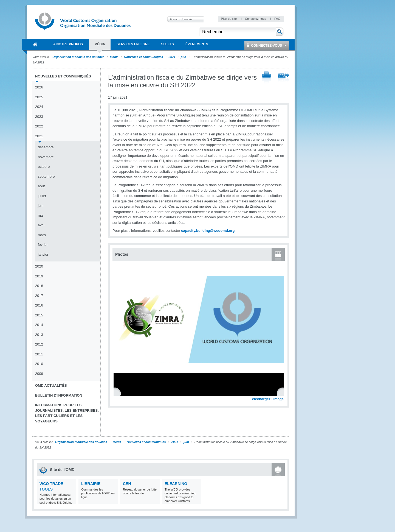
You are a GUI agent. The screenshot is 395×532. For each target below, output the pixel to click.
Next (283, 393)
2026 (39, 87)
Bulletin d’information (59, 395)
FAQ (277, 19)
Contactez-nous (256, 19)
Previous (118, 393)
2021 (172, 57)
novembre (46, 157)
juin (184, 57)
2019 (39, 276)
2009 (39, 374)
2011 (39, 354)
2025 (39, 97)
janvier (43, 254)
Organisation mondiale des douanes (78, 57)
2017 (39, 296)
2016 (39, 305)
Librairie (91, 484)
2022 (39, 126)
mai (41, 215)
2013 (39, 335)
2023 (39, 117)
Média (114, 57)
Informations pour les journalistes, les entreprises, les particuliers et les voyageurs (67, 413)
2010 (39, 364)
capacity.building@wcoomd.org (208, 231)
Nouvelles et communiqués (143, 57)
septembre (46, 176)
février (43, 245)
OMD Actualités (51, 385)
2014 (39, 325)
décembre (46, 147)
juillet (42, 196)
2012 (39, 344)
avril (41, 225)
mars (42, 235)
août (41, 186)
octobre (44, 167)
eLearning (176, 484)
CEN (127, 484)
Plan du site (229, 19)
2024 (39, 107)
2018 (39, 286)
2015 (39, 315)
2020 (39, 266)
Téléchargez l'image (267, 399)
